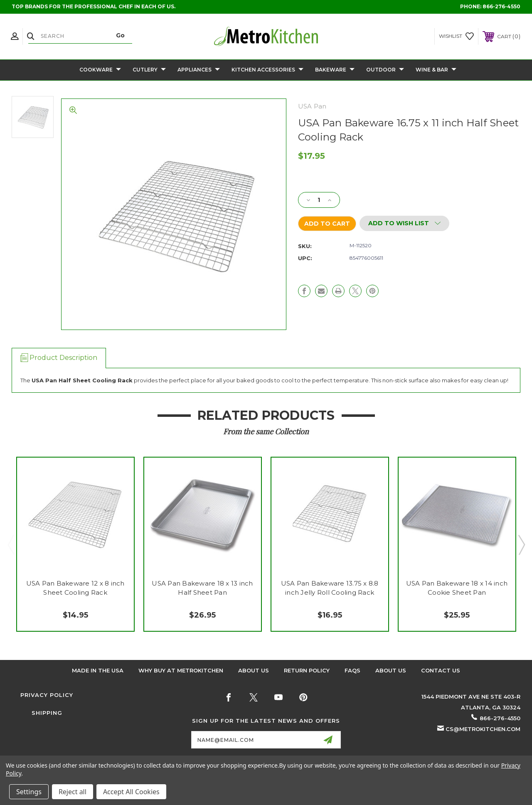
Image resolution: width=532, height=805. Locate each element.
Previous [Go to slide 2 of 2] (11, 544)
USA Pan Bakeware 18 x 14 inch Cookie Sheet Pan (457, 588)
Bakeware (335, 70)
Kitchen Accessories (267, 70)
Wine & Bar (436, 70)
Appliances (199, 70)
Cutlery (149, 70)
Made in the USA (98, 670)
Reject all (73, 792)
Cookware (100, 70)
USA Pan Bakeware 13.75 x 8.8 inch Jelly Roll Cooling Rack (330, 588)
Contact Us (441, 670)
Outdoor (385, 70)
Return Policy (307, 670)
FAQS (352, 670)
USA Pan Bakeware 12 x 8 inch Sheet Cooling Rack (75, 588)
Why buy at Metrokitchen (181, 670)
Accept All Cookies (131, 792)
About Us (254, 670)
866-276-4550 (501, 6)
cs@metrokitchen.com (483, 729)
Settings (29, 792)
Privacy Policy (47, 695)
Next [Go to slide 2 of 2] (521, 544)
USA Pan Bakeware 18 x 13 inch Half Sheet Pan (202, 588)
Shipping (47, 713)
